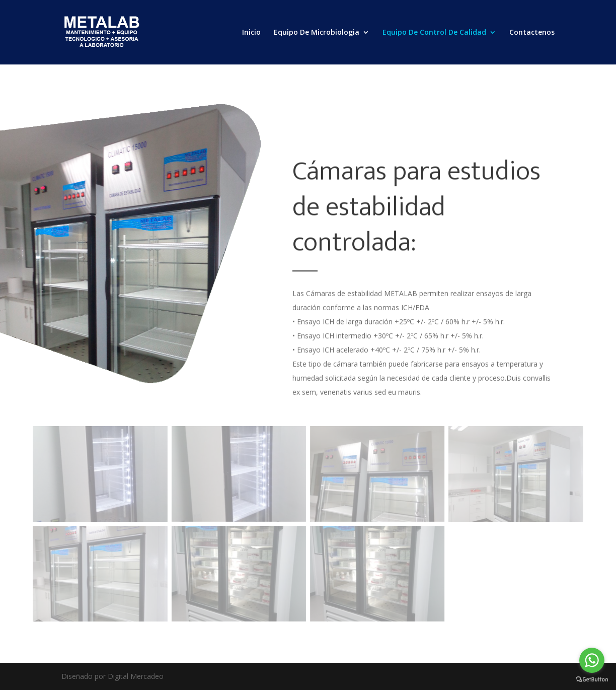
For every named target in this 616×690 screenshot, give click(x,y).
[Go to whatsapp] (592, 660)
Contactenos (532, 33)
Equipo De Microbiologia (317, 33)
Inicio (251, 33)
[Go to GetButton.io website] (592, 680)
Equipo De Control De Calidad (434, 33)
